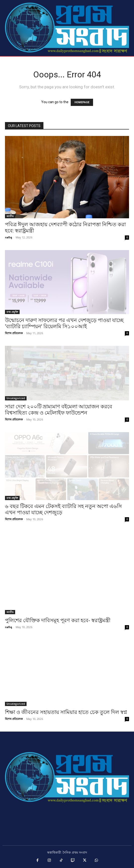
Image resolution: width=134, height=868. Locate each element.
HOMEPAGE (82, 102)
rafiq (9, 237)
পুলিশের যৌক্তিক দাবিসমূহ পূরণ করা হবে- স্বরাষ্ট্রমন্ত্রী (58, 620)
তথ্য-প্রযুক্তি (12, 312)
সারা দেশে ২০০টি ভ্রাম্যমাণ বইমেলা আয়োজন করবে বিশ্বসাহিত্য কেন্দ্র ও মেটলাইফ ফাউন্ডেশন (59, 410)
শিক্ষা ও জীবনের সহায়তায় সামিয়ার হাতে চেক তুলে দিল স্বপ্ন (66, 712)
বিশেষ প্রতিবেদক (14, 333)
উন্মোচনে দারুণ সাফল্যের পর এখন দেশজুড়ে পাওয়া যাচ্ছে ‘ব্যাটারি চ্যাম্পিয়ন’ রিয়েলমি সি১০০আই (64, 323)
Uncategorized (16, 398)
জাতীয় (10, 216)
